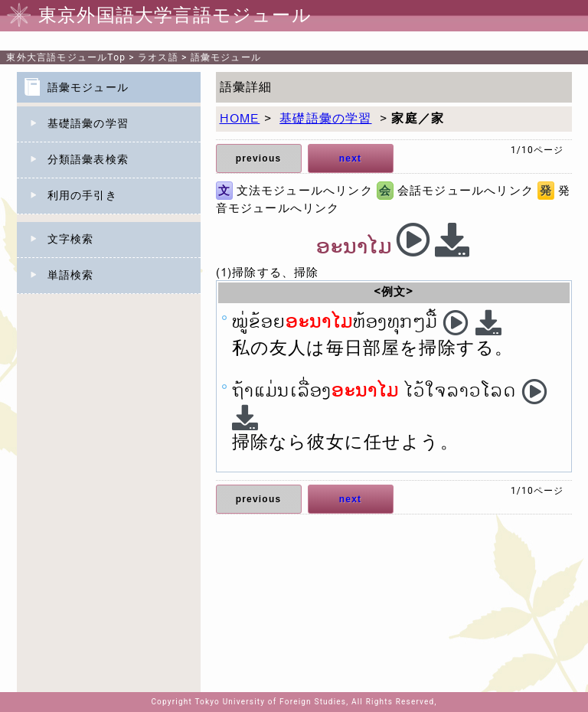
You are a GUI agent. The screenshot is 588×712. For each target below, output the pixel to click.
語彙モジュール (226, 57)
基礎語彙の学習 (88, 123)
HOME (240, 119)
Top (66, 57)
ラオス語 (158, 57)
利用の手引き (82, 195)
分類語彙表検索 (88, 159)
